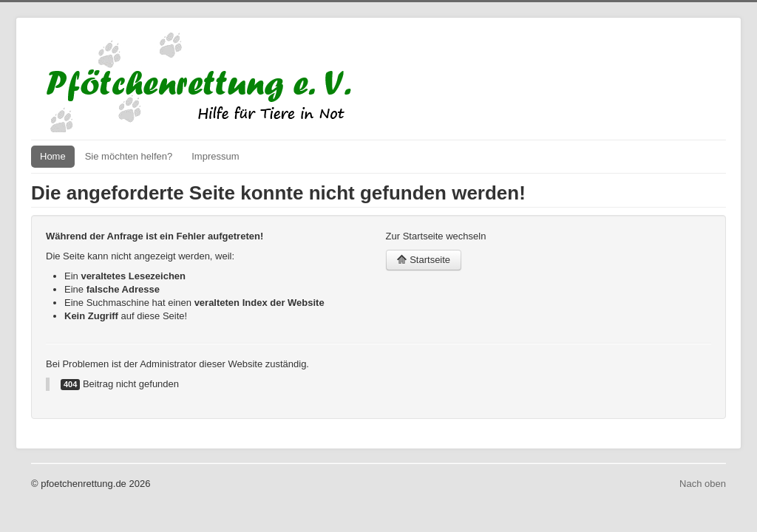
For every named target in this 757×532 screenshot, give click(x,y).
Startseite (424, 260)
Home (53, 156)
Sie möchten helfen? (129, 156)
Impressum (215, 156)
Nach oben (703, 484)
